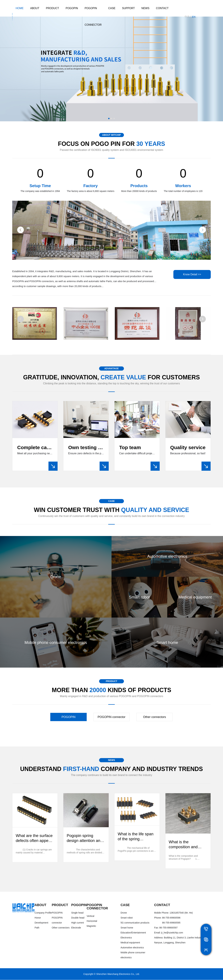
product (53, 8)
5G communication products (135, 923)
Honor (38, 918)
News (145, 8)
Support (128, 8)
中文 (187, 16)
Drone (124, 913)
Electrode (76, 928)
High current (77, 923)
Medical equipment (130, 943)
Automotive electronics (132, 948)
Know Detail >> (192, 275)
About (35, 8)
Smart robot (127, 918)
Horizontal (92, 921)
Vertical (90, 916)
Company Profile (43, 913)
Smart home (127, 928)
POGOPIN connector (93, 16)
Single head (77, 913)
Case (112, 8)
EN (194, 17)
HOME (20, 8)
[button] (109, 119)
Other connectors (155, 717)
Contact (162, 8)
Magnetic (91, 926)
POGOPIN (72, 8)
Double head (78, 918)
